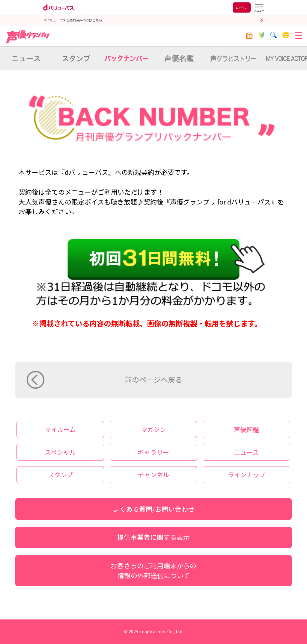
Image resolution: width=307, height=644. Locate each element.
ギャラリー (153, 452)
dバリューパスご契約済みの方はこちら (73, 20)
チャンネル (153, 475)
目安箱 (249, 35)
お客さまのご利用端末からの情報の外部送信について (153, 570)
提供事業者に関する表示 (153, 537)
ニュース (246, 452)
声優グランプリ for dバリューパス (28, 37)
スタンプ (60, 475)
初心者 (261, 35)
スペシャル (60, 452)
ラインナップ (246, 475)
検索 (274, 35)
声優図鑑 (246, 429)
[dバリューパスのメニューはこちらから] (259, 8)
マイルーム (286, 35)
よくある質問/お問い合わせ (154, 509)
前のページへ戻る (153, 379)
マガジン (153, 429)
